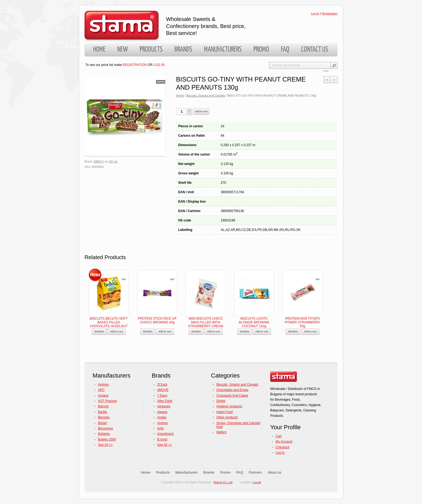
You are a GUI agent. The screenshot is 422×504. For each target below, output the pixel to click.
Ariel (160, 428)
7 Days (162, 396)
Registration (330, 13)
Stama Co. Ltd (223, 482)
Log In (315, 13)
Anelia (162, 417)
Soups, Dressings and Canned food (238, 425)
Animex (103, 385)
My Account (284, 442)
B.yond (162, 439)
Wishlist (99, 332)
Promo (261, 50)
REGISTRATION (135, 65)
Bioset (102, 423)
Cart (279, 436)
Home (99, 50)
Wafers (221, 432)
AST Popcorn (108, 401)
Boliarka (104, 434)
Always (162, 412)
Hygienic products (229, 406)
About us (274, 472)
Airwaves (164, 406)
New (123, 50)
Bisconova (105, 428)
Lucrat (257, 482)
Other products (227, 417)
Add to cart (201, 111)
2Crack (162, 385)
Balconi (103, 406)
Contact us (315, 50)
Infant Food (225, 412)
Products (151, 50)
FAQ (285, 50)
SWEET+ (99, 162)
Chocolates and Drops (232, 390)
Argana (103, 396)
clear (326, 71)
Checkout (282, 447)
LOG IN (159, 65)
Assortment (165, 434)
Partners (255, 472)
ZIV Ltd (113, 162)
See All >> (105, 445)
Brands (183, 50)
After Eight (165, 401)
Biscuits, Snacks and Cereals (206, 96)
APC (101, 390)
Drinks (221, 401)
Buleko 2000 (107, 439)
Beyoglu (104, 417)
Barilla (102, 412)
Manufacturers (223, 50)
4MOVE (163, 390)
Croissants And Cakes (232, 396)
